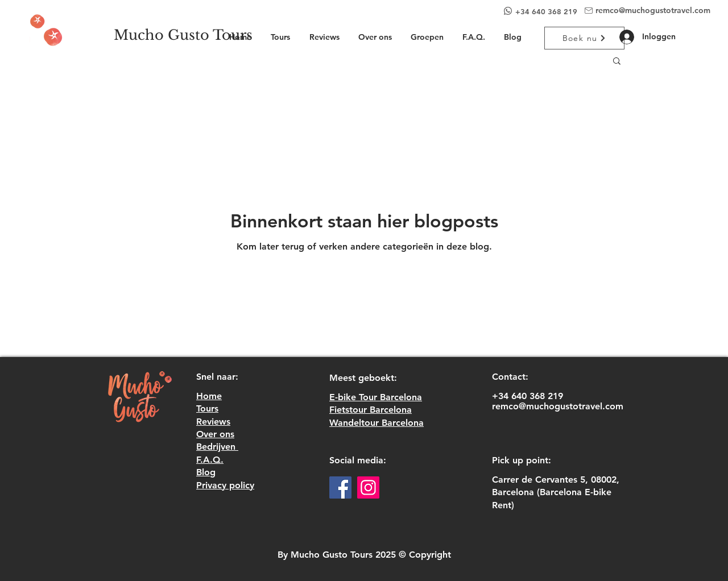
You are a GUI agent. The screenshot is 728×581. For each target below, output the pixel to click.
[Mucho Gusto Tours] (183, 35)
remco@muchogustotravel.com (653, 10)
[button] (617, 62)
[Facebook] (340, 487)
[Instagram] (368, 487)
